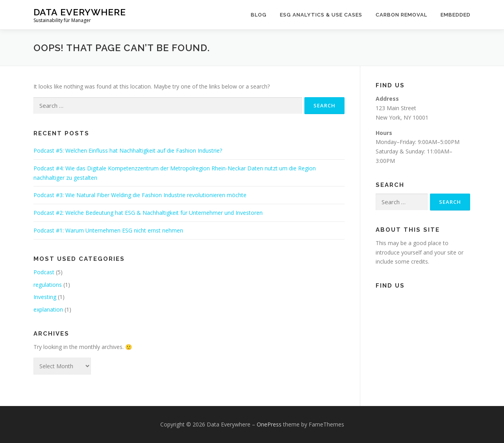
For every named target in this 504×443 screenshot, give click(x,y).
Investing (45, 297)
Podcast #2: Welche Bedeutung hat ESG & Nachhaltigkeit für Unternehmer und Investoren (148, 213)
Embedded (456, 15)
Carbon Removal (401, 15)
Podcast (44, 272)
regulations (48, 285)
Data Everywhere (80, 12)
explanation (48, 309)
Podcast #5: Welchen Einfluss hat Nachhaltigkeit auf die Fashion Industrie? (128, 150)
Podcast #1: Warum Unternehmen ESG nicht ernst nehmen (108, 230)
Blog (259, 15)
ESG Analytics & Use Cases (321, 15)
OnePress (269, 424)
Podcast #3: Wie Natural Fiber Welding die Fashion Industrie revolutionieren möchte (140, 195)
